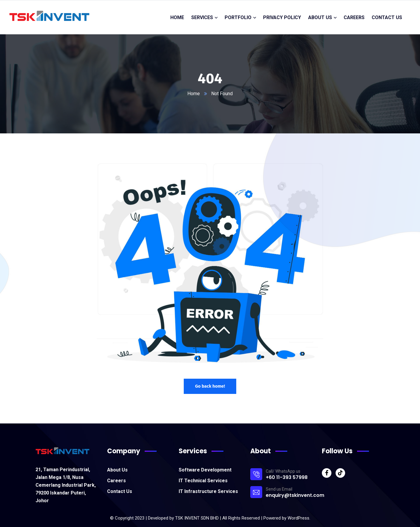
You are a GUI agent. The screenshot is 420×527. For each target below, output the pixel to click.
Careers (116, 481)
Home (194, 94)
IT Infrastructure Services (208, 491)
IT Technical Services (203, 481)
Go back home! (210, 386)
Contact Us (120, 491)
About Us (117, 470)
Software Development (205, 470)
